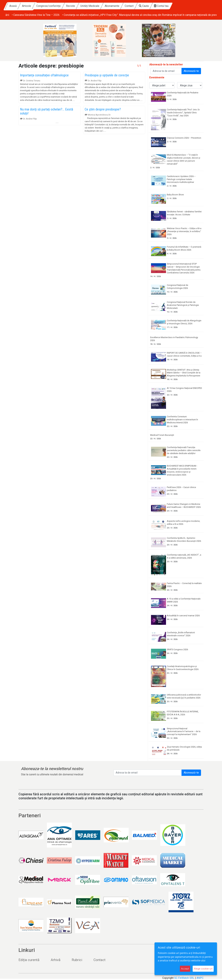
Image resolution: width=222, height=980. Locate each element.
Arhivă (55, 960)
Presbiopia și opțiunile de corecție (107, 75)
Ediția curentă (29, 960)
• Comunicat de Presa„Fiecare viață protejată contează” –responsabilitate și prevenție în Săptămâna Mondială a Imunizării (76, 15)
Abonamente (142, 6)
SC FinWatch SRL (184, 978)
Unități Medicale (120, 6)
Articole (57, 6)
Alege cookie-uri (203, 969)
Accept (185, 969)
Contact (160, 6)
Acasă (43, 6)
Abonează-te (191, 71)
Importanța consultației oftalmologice (44, 75)
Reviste (101, 6)
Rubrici (77, 960)
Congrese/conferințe (79, 6)
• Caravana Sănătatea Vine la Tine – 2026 (174, 15)
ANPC (200, 978)
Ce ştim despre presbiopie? (103, 109)
